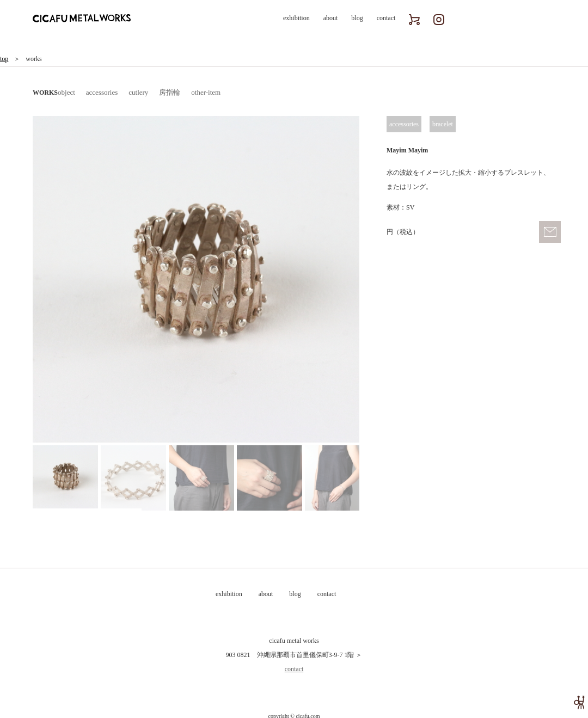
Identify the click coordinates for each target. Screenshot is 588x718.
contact (386, 18)
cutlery (138, 92)
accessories (102, 92)
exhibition (296, 18)
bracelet (443, 124)
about (331, 18)
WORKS (45, 93)
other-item (206, 92)
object (66, 92)
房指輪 (170, 92)
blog (357, 18)
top (4, 59)
